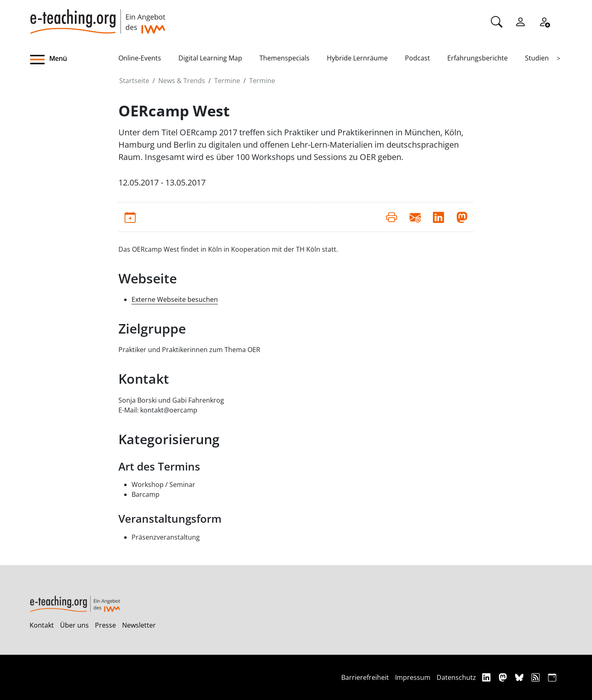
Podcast (417, 58)
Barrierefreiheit (365, 677)
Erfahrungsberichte (478, 58)
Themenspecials (284, 58)
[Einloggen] (520, 21)
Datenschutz (456, 677)
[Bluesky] (520, 677)
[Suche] (497, 21)
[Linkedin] (487, 677)
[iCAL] (552, 677)
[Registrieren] (544, 21)
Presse (105, 625)
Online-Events (140, 58)
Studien (537, 58)
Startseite (134, 81)
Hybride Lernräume (357, 58)
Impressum (413, 677)
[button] (74, 60)
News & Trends (182, 81)
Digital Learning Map (210, 58)
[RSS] (537, 677)
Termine (227, 81)
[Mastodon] (504, 677)
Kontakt (42, 625)
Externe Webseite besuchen (175, 299)
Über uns (74, 625)
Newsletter (139, 625)
